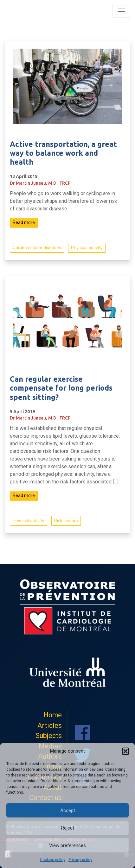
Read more (24, 222)
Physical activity (87, 248)
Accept (68, 810)
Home (53, 715)
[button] (125, 751)
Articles (50, 725)
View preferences (67, 845)
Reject (68, 828)
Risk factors (66, 523)
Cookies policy (53, 860)
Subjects (49, 736)
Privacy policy (80, 860)
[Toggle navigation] (121, 11)
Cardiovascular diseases (37, 248)
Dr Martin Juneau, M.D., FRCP (40, 183)
